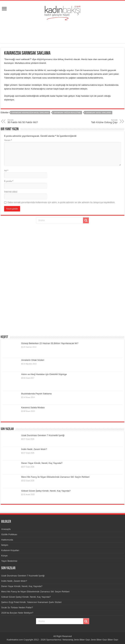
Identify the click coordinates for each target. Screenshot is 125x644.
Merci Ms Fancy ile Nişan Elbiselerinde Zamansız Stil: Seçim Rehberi (55, 477)
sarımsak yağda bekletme (67, 113)
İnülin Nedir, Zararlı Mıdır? (34, 449)
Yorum (8, 140)
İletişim (5, 545)
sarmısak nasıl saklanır (98, 113)
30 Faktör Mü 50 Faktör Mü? (25, 121)
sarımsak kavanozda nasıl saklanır (30, 113)
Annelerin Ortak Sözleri (33, 360)
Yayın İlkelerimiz (9, 561)
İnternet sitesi (11, 192)
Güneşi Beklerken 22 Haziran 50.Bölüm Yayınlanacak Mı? (50, 343)
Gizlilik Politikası (9, 534)
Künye (4, 556)
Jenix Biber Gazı (82, 640)
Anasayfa (6, 529)
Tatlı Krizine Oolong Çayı (100, 121)
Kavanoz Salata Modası (33, 407)
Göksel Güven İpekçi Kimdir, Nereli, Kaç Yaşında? (46, 491)
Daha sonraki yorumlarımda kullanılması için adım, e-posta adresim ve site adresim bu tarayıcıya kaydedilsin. (61, 202)
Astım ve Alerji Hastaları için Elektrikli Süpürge (44, 374)
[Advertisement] (63, 32)
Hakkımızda (7, 540)
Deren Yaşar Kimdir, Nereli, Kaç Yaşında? (42, 463)
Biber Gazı (113, 640)
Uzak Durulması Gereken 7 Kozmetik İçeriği (43, 435)
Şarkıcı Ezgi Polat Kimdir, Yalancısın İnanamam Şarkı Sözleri (31, 602)
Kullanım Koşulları (10, 550)
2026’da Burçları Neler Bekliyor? (17, 613)
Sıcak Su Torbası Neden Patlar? (17, 607)
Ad (6, 170)
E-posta (9, 181)
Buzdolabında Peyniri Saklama (36, 394)
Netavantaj (68, 640)
